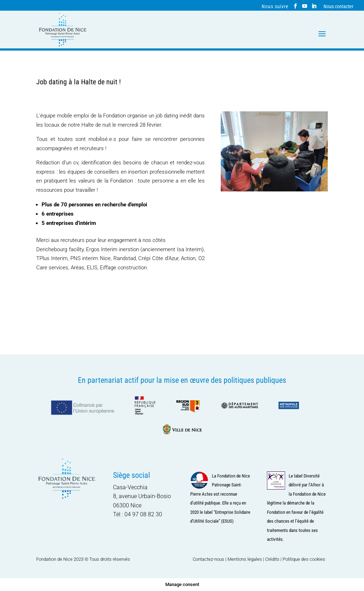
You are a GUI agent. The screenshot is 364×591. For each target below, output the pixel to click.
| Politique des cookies (303, 559)
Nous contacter (338, 7)
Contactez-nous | (210, 559)
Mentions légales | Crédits (253, 559)
